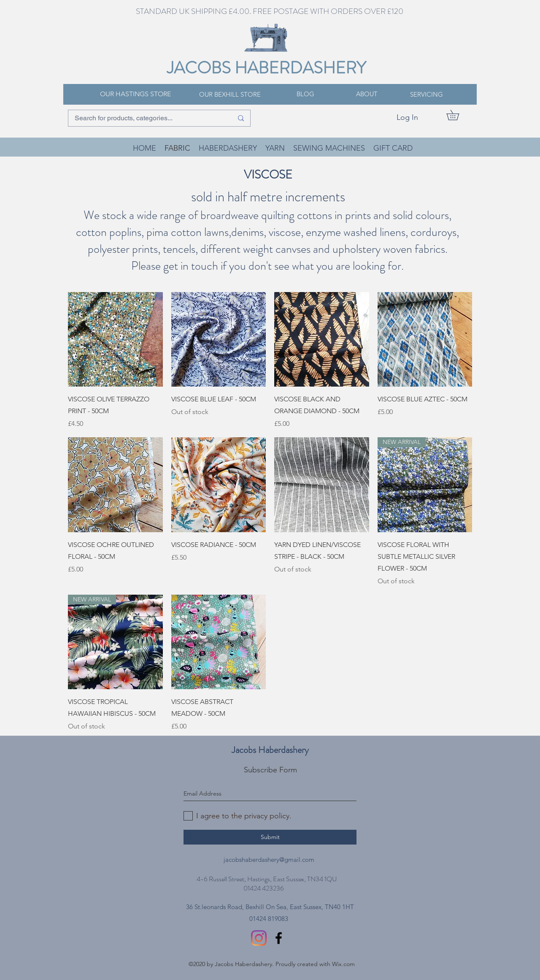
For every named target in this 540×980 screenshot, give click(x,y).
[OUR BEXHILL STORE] (230, 95)
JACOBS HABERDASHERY (266, 68)
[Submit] (270, 837)
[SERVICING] (427, 95)
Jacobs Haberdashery (270, 750)
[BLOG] (305, 94)
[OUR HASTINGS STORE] (135, 94)
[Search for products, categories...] (147, 118)
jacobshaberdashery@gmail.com (269, 860)
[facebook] (279, 938)
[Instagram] (259, 938)
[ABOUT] (367, 94)
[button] (458, 115)
